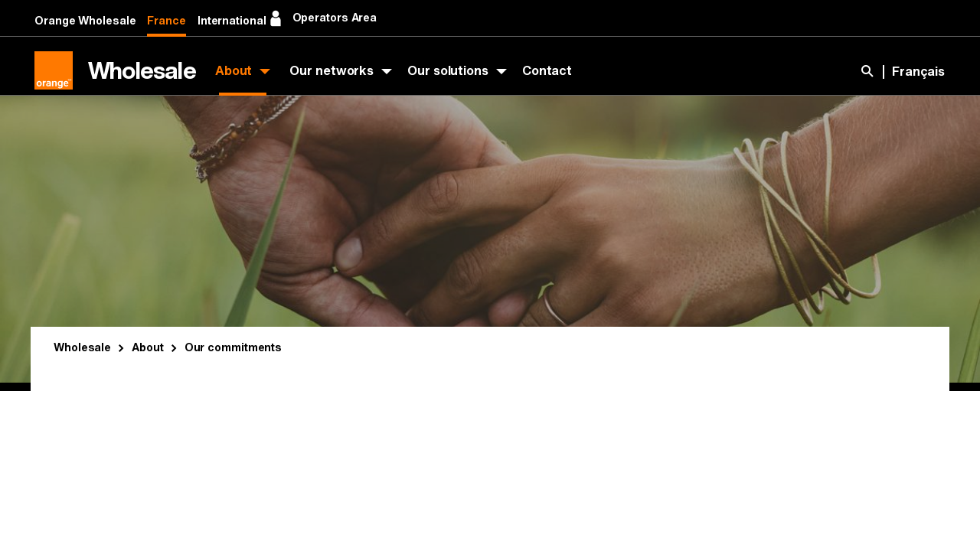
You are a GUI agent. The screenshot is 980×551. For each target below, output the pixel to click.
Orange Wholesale (85, 21)
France (166, 21)
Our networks (332, 71)
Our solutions (448, 71)
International (232, 21)
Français (918, 72)
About (234, 71)
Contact (547, 71)
